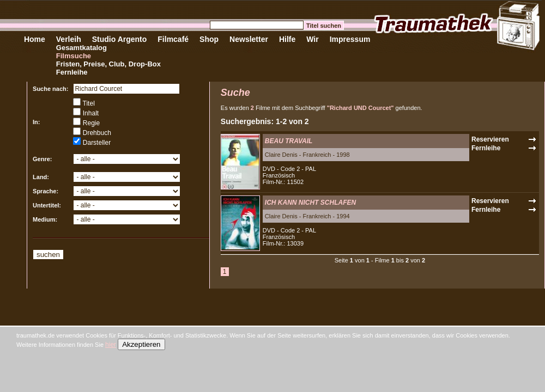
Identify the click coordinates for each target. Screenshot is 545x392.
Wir (312, 39)
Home (35, 39)
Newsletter (249, 39)
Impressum (350, 39)
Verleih (69, 39)
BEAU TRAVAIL (289, 141)
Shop (209, 39)
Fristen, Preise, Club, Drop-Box (108, 64)
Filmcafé (173, 39)
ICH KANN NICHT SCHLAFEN (310, 203)
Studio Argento (120, 39)
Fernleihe (72, 72)
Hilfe (287, 39)
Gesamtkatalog (81, 48)
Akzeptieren (141, 344)
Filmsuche (74, 56)
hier (111, 345)
